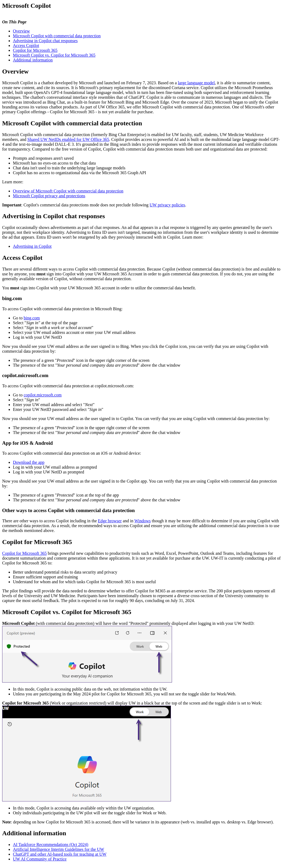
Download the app (29, 462)
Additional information (33, 60)
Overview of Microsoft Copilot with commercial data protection (68, 191)
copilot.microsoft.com (43, 395)
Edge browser (110, 521)
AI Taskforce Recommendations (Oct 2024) (51, 845)
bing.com (32, 318)
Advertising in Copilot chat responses (45, 41)
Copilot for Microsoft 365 (35, 50)
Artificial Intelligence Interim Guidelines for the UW (58, 849)
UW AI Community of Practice (40, 859)
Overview (21, 31)
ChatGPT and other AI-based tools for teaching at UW (60, 854)
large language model (196, 83)
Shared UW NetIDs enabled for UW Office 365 (68, 139)
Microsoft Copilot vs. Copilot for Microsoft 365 (54, 55)
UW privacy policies (167, 205)
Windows (143, 521)
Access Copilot (26, 45)
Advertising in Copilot (32, 246)
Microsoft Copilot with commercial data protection (57, 36)
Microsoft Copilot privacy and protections (49, 196)
